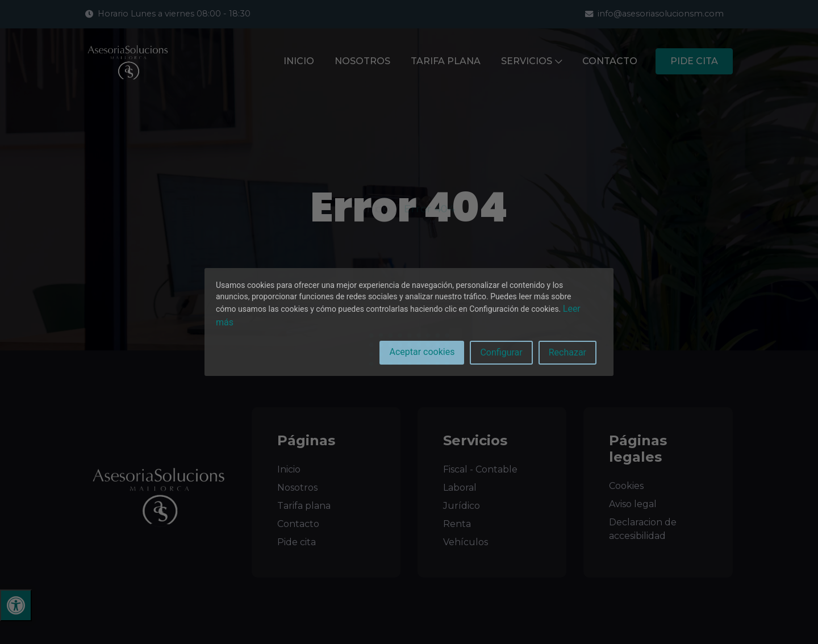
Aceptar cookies (422, 352)
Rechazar (567, 352)
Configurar (501, 352)
